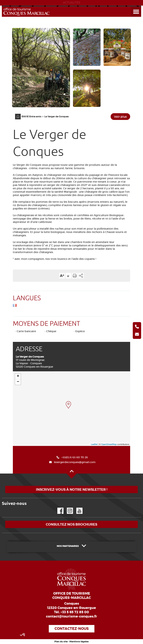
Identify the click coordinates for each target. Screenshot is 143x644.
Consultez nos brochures (71, 524)
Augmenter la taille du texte (62, 276)
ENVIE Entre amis (31, 117)
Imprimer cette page (75, 276)
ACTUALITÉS (72, 3)
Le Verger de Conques (57, 117)
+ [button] (18, 376)
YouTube (77, 508)
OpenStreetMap (109, 444)
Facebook (58, 508)
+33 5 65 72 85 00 (75, 612)
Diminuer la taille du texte (68, 276)
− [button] (18, 382)
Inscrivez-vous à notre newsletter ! (72, 489)
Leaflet (94, 444)
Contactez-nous (72, 629)
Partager (81, 276)
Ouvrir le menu (132, 7)
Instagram (67, 508)
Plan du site (61, 642)
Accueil (16, 114)
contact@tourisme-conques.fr (71, 616)
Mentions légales (79, 642)
